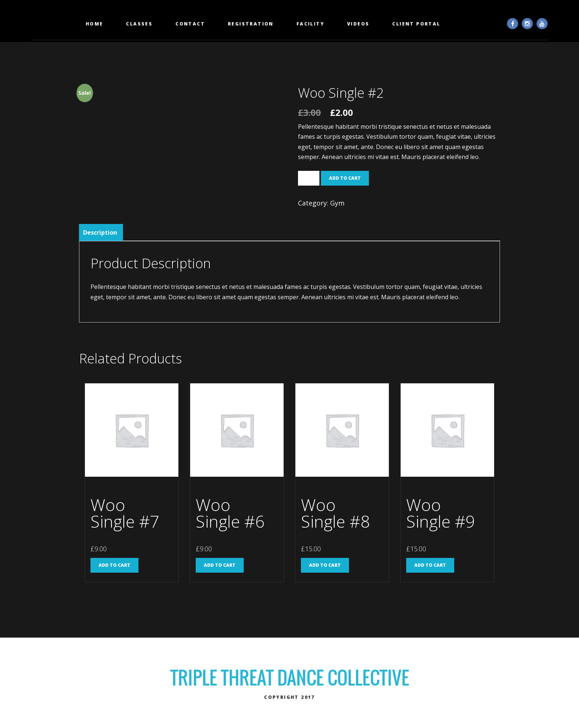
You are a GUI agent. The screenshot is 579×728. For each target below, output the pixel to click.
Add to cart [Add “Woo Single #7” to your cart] (114, 565)
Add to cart (345, 178)
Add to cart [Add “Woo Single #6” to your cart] (220, 565)
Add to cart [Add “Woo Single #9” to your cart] (430, 565)
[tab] (100, 232)
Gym (337, 203)
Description (100, 232)
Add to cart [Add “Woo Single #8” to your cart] (325, 565)
